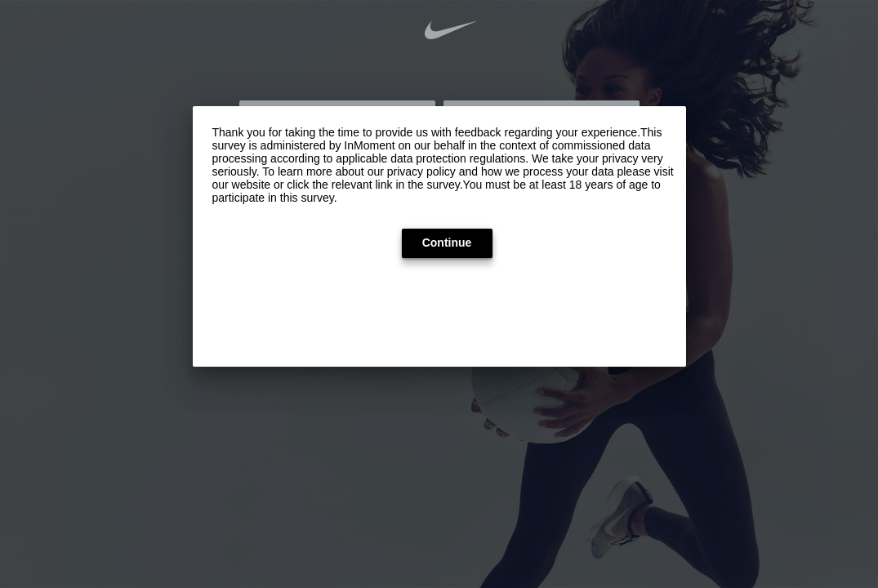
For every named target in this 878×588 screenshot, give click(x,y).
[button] (447, 243)
